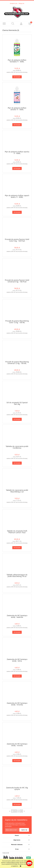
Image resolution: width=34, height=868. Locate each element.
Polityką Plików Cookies (13, 862)
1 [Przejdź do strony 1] (13, 811)
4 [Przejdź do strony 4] (21, 811)
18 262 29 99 (6, 853)
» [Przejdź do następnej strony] (24, 811)
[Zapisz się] (24, 830)
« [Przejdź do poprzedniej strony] (10, 811)
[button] (4, 24)
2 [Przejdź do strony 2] (16, 811)
